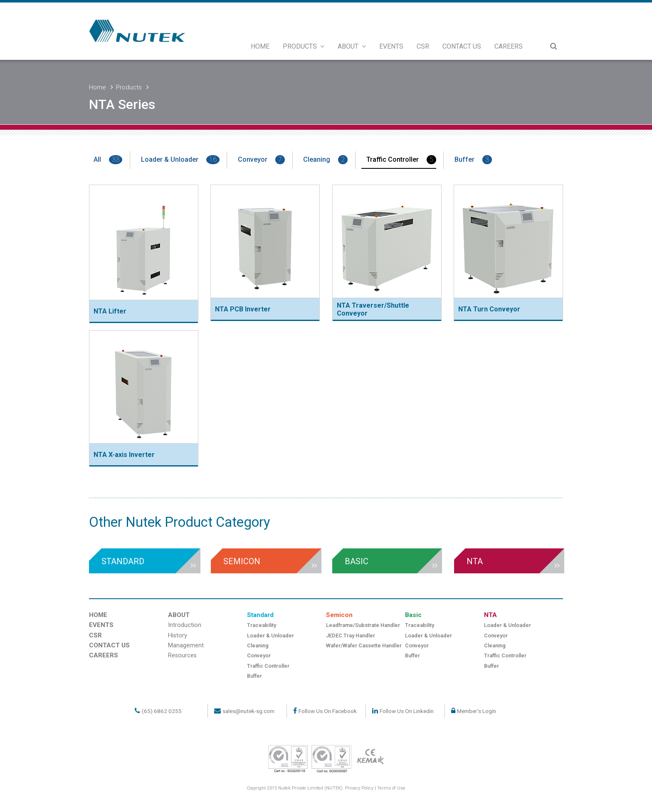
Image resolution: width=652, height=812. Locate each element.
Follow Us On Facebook (328, 711)
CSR (423, 46)
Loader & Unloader (180, 160)
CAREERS (509, 46)
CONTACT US (462, 46)
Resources (182, 655)
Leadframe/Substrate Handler (363, 625)
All (108, 160)
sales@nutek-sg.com (248, 711)
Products (129, 87)
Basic (413, 615)
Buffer (473, 160)
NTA (490, 615)
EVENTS (391, 46)
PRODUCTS (304, 46)
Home (98, 87)
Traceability (262, 625)
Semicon (339, 615)
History (178, 636)
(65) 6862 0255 (162, 711)
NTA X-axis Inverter (124, 455)
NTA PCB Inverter (243, 309)
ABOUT (352, 46)
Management (186, 645)
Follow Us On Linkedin (407, 711)
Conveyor (261, 160)
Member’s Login (477, 711)
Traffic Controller (401, 160)
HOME (260, 46)
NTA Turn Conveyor (489, 309)
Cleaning (325, 160)
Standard (260, 615)
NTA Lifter (110, 311)
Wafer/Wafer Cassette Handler (364, 645)
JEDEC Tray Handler (351, 636)
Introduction (185, 625)
